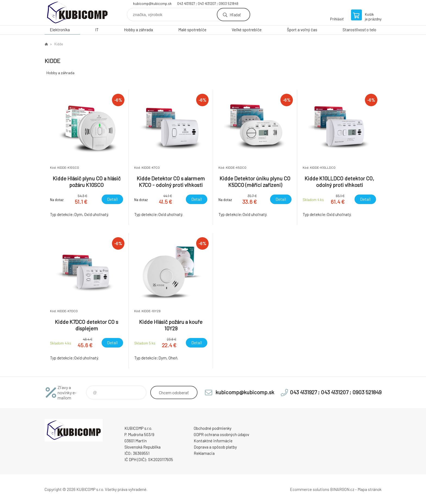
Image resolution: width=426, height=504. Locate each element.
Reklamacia (204, 453)
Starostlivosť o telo (359, 30)
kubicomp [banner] (77, 13)
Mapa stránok (369, 489)
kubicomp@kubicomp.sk (152, 4)
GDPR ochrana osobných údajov (221, 434)
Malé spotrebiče (192, 30)
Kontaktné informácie (213, 441)
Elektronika (60, 30)
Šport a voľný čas (302, 30)
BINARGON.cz (342, 489)
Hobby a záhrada (138, 30)
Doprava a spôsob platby (215, 447)
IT (97, 30)
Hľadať (235, 15)
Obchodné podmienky (213, 428)
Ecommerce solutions (310, 489)
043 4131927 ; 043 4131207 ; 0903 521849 (208, 4)
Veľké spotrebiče (247, 30)
